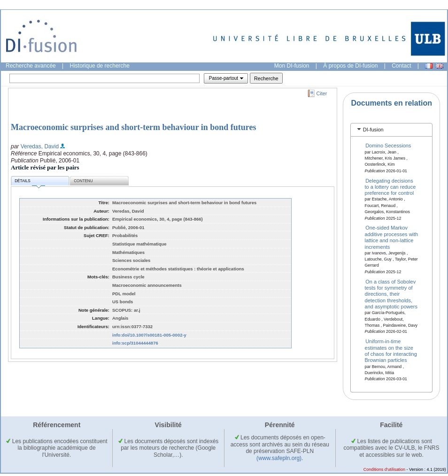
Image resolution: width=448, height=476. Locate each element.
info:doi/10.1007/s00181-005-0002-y (149, 335)
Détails (30, 182)
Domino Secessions (388, 146)
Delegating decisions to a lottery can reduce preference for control (390, 187)
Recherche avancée (31, 66)
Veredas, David (40, 146)
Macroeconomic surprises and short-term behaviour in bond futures (134, 127)
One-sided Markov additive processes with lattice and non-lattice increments (392, 237)
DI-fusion (373, 130)
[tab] (391, 130)
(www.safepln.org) (279, 458)
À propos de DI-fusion (350, 66)
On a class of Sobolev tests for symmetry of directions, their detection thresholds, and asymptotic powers (391, 294)
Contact (401, 66)
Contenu (83, 181)
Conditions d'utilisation (384, 469)
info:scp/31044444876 (135, 343)
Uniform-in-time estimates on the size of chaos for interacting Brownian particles (391, 351)
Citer (322, 93)
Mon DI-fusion (292, 66)
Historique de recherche (100, 66)
